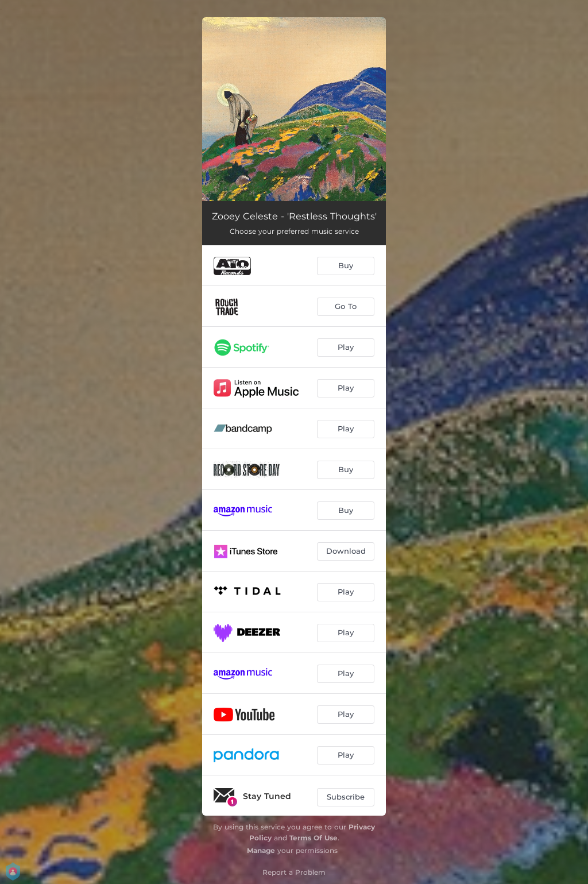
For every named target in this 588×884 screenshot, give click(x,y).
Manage (261, 850)
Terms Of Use (314, 838)
